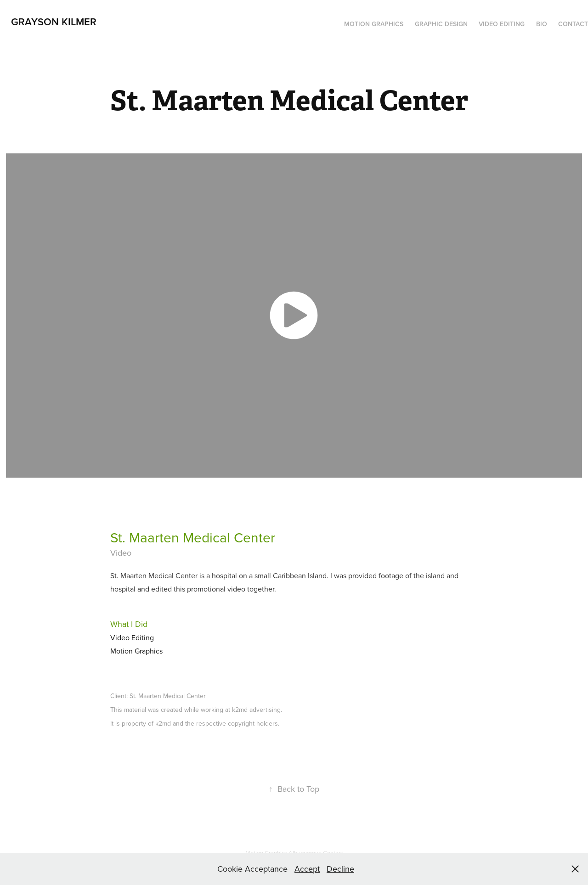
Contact (573, 24)
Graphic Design (441, 24)
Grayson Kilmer (54, 22)
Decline (340, 869)
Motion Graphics (374, 24)
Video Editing (502, 24)
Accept (307, 869)
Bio (542, 24)
